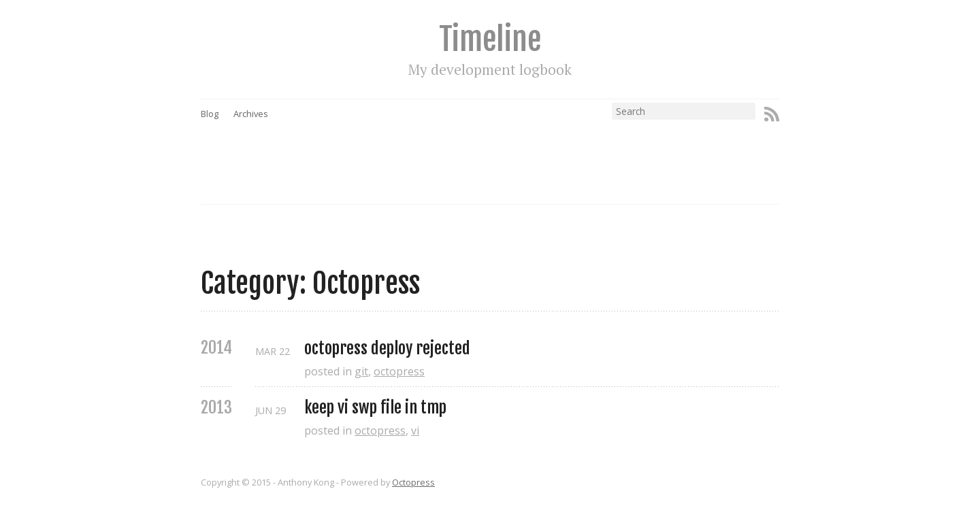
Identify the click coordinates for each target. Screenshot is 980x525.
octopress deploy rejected (387, 349)
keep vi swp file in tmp (375, 408)
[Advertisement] (516, 150)
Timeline (490, 39)
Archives (251, 114)
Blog (210, 114)
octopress (399, 371)
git (361, 371)
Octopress (413, 482)
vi (415, 430)
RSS (772, 114)
